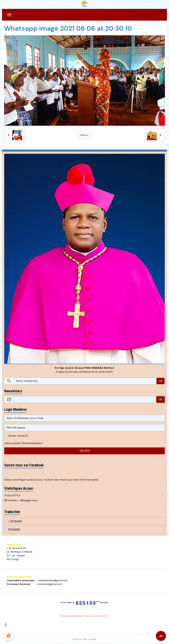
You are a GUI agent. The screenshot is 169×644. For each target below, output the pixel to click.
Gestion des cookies (84, 639)
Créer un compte (12, 443)
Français (15, 521)
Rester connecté (18, 436)
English (14, 529)
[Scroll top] (161, 636)
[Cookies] (9, 636)
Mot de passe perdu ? (32, 443)
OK (161, 381)
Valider (85, 451)
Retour (84, 135)
